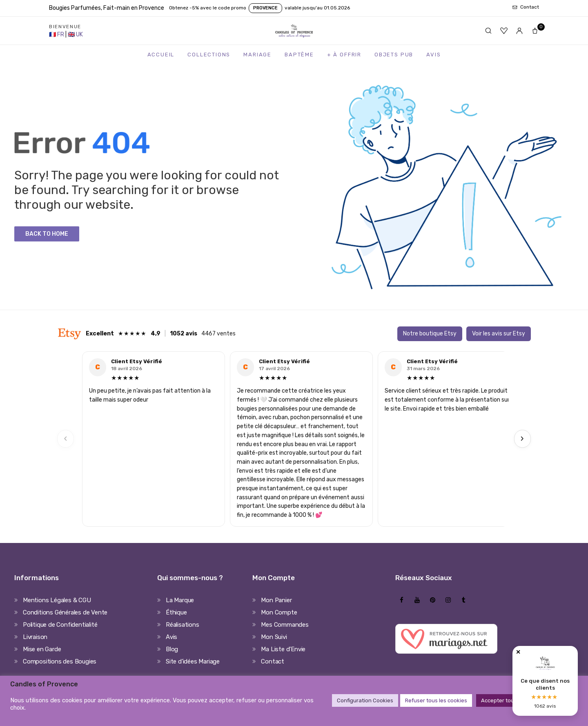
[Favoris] (504, 31)
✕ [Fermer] (518, 652)
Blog (172, 649)
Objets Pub (394, 55)
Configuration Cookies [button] (365, 700)
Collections (209, 55)
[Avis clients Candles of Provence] (545, 681)
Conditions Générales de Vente (65, 612)
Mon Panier (276, 600)
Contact (273, 661)
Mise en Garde (42, 649)
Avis (433, 55)
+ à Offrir (344, 55)
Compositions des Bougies (60, 661)
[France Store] (57, 35)
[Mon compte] (519, 31)
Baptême (299, 55)
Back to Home (47, 234)
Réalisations (183, 625)
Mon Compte (279, 612)
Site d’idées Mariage (193, 661)
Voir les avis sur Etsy (499, 334)
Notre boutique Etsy (430, 334)
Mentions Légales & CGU (57, 600)
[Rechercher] (488, 31)
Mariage (257, 55)
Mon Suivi (274, 637)
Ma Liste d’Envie (283, 649)
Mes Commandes (285, 625)
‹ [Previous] (66, 439)
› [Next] (522, 439)
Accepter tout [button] (499, 700)
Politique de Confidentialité (60, 625)
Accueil (161, 55)
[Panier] (535, 31)
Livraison (35, 637)
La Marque (180, 600)
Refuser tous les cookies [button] (436, 700)
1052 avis (184, 334)
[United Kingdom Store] (75, 35)
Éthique (176, 612)
